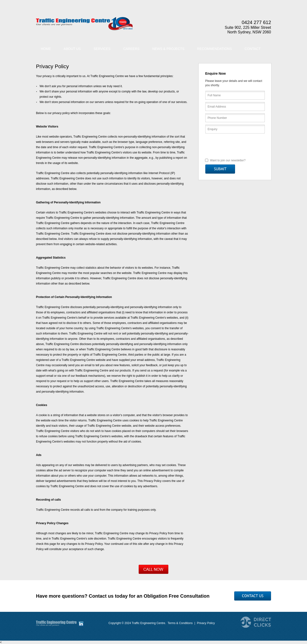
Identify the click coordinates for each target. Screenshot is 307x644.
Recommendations (214, 49)
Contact (253, 49)
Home (46, 49)
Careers (131, 49)
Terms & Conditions (180, 623)
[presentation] (235, 146)
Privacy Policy (206, 623)
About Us (72, 49)
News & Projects (168, 49)
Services (102, 49)
